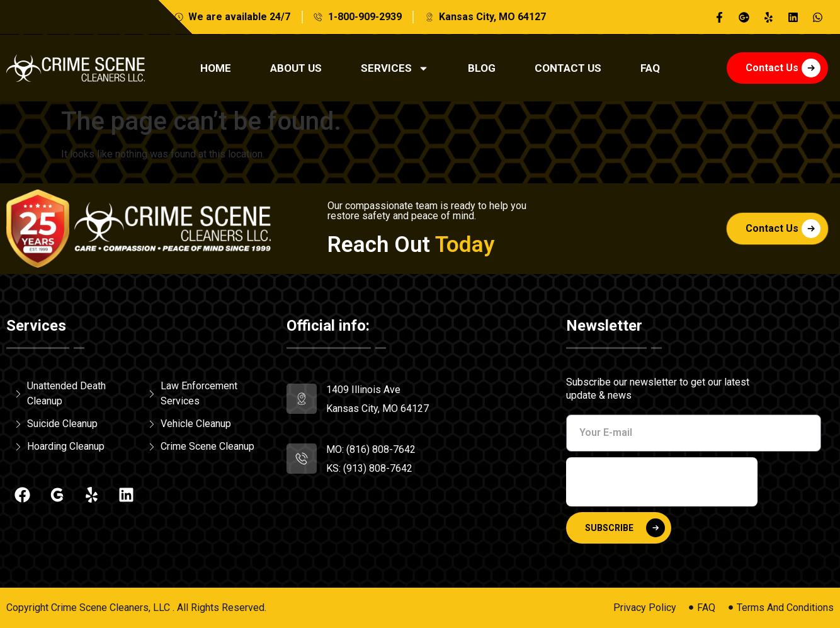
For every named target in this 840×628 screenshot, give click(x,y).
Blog (482, 68)
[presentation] (662, 482)
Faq (650, 68)
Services (395, 68)
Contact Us (568, 68)
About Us (296, 68)
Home (216, 68)
